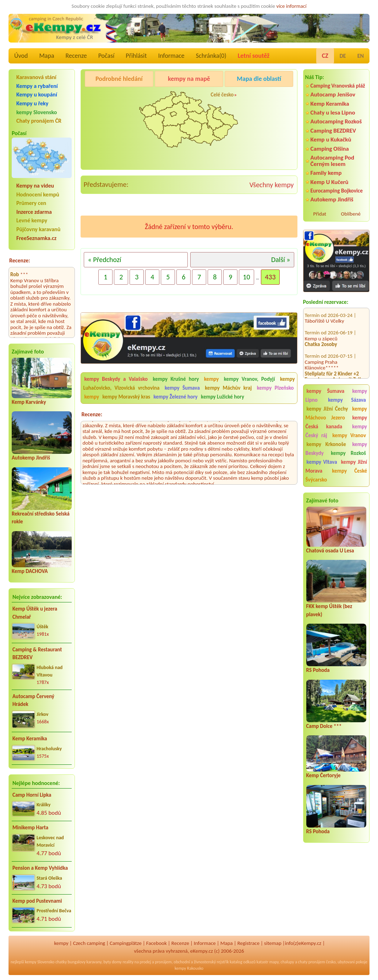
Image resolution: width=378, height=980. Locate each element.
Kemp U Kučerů (330, 182)
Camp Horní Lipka (32, 795)
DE (343, 56)
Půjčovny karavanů (38, 229)
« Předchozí (104, 260)
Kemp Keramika (30, 739)
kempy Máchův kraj (228, 388)
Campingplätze (126, 943)
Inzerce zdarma (34, 212)
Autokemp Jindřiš (31, 458)
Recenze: (20, 260)
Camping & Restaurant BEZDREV (37, 654)
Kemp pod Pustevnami (37, 901)
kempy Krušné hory (176, 379)
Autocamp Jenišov (333, 94)
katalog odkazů (243, 962)
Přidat (320, 214)
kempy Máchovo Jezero (336, 413)
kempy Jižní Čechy (327, 409)
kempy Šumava (326, 391)
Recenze (76, 56)
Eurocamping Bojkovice (337, 191)
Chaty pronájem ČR (39, 121)
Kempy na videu (35, 186)
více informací (291, 6)
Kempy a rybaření (37, 86)
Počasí (106, 56)
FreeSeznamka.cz (36, 238)
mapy (274, 962)
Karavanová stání (36, 77)
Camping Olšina (330, 149)
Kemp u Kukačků (331, 140)
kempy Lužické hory (223, 397)
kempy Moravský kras (126, 397)
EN (361, 56)
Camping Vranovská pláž (338, 86)
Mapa (46, 56)
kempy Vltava (322, 462)
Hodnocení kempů (38, 194)
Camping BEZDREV (333, 131)
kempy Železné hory (176, 397)
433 (270, 277)
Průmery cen (31, 203)
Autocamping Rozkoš (336, 121)
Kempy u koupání (37, 94)
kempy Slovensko (37, 112)
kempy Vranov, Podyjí (250, 379)
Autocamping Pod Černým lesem (332, 161)
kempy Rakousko (189, 968)
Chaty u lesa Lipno (333, 113)
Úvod (21, 56)
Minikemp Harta (30, 828)
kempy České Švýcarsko (336, 475)
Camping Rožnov (263, 97)
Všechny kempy (272, 185)
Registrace (248, 943)
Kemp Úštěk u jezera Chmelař (35, 613)
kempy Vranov (349, 435)
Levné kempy (32, 220)
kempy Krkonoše (326, 444)
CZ (325, 56)
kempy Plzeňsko (275, 388)
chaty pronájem (312, 962)
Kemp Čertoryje (324, 775)
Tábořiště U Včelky (325, 311)
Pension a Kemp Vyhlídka (40, 868)
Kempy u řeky (32, 103)
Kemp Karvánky (29, 402)
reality (128, 962)
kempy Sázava (347, 400)
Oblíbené (351, 214)
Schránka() (211, 56)
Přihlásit (136, 56)
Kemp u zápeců (321, 328)
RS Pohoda (318, 670)
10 (246, 277)
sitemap (273, 943)
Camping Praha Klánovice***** (322, 354)
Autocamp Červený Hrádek (33, 700)
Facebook (157, 943)
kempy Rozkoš (348, 453)
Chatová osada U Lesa (330, 551)
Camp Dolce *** (324, 726)
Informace (171, 56)
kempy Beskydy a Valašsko (116, 379)
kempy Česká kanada (336, 422)
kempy (213, 379)
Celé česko (222, 95)
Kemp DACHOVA (30, 571)
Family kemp (326, 173)
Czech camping (89, 943)
